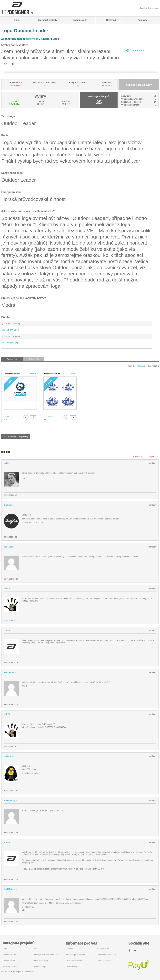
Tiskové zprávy (71, 967)
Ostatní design (40, 967)
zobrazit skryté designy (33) (16, 437)
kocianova (48, 417)
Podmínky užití (103, 948)
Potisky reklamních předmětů (46, 955)
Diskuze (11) (34, 359)
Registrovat (154, 8)
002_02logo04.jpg (10, 343)
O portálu (70, 948)
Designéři (111, 20)
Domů (17, 20)
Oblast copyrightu (104, 961)
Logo (5, 948)
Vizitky (37, 948)
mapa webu (29, 972)
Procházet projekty (48, 20)
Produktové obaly (41, 961)
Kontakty (142, 20)
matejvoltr (32, 39)
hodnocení (141, 366)
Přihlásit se (143, 8)
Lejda (6, 417)
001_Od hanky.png (10, 330)
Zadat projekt (80, 20)
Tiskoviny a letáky (10, 967)
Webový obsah (9, 961)
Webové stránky (9, 955)
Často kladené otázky (74, 961)
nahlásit (32, 374)
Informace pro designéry (75, 955)
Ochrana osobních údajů (107, 955)
